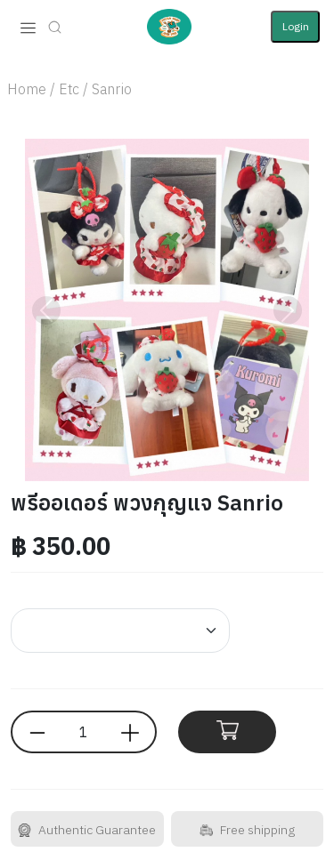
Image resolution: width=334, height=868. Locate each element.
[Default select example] (120, 631)
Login (296, 26)
